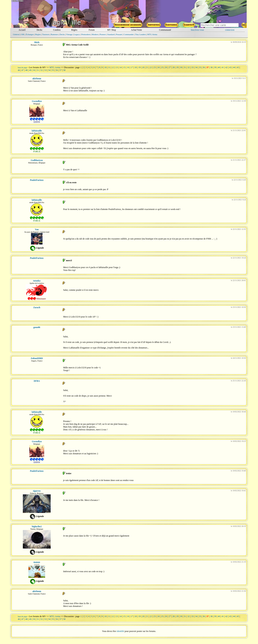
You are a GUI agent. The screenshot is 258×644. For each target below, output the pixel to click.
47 (23, 70)
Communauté (165, 30)
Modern (95, 34)
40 (219, 67)
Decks (39, 30)
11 (109, 67)
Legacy (77, 34)
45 (238, 67)
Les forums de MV (37, 67)
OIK (23, 34)
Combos (57, 30)
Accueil (22, 30)
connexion (230, 30)
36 (204, 67)
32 (189, 67)
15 (124, 67)
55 (53, 70)
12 (113, 67)
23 (155, 67)
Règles (74, 30)
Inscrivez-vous (197, 30)
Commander (129, 34)
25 (162, 67)
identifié (120, 631)
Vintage (69, 34)
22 (151, 67)
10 (105, 67)
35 (200, 67)
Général (16, 34)
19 (139, 67)
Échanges (30, 34)
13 (117, 67)
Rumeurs (55, 34)
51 (38, 70)
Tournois (46, 34)
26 (166, 67)
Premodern (86, 34)
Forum (92, 30)
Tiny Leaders (141, 34)
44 (234, 67)
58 (64, 70)
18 (136, 67)
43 (230, 67)
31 (185, 67)
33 (192, 67)
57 (61, 70)
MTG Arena (152, 34)
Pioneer (103, 34)
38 (211, 67)
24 (158, 67)
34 (196, 67)
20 (143, 67)
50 (34, 70)
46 (19, 70)
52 (42, 70)
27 (170, 67)
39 (215, 67)
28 (174, 67)
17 (132, 67)
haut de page (23, 67)
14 (120, 67)
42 (226, 67)
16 (128, 67)
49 (30, 70)
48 (26, 70)
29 (177, 67)
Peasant (119, 34)
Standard (111, 34)
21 (147, 67)
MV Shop (112, 30)
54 (49, 70)
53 (45, 70)
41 (223, 67)
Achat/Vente (136, 30)
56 (57, 70)
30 (181, 67)
